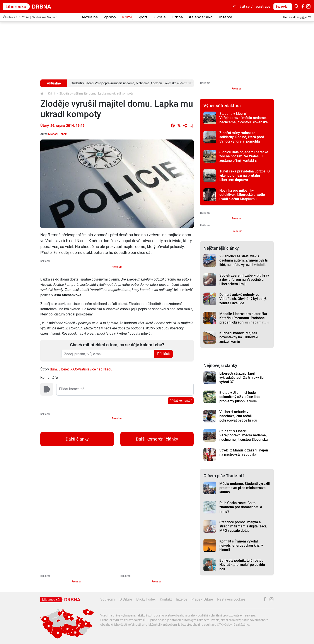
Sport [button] (142, 17)
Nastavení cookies (231, 599)
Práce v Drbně (202, 599)
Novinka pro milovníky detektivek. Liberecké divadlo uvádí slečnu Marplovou (242, 195)
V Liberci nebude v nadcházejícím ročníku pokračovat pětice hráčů (238, 416)
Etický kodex (146, 599)
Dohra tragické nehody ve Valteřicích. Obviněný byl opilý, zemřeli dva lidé (243, 299)
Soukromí (108, 599)
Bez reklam (283, 7)
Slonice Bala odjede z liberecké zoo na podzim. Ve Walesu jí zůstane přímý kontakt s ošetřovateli (244, 158)
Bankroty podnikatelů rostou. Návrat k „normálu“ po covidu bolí (242, 565)
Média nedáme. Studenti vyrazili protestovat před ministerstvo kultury (245, 488)
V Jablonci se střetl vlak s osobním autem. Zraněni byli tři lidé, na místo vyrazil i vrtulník (244, 260)
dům (53, 369)
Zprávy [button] (110, 17)
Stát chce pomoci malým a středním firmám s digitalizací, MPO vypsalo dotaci (243, 526)
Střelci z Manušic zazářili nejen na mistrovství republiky (244, 452)
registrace (262, 6)
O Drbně (126, 599)
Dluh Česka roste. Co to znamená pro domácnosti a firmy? (241, 507)
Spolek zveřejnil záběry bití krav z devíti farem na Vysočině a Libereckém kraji (244, 280)
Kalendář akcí (201, 17)
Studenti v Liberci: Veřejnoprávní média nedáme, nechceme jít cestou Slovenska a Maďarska (244, 120)
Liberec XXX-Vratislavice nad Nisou (85, 369)
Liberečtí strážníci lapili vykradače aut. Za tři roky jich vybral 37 (242, 378)
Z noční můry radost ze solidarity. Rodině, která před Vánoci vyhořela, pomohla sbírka (242, 139)
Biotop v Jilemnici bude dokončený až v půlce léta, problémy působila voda (240, 397)
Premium (117, 267)
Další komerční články (157, 439)
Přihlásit (164, 354)
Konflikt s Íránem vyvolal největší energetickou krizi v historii (241, 546)
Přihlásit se (241, 6)
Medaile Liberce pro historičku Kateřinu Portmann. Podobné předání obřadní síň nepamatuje (244, 318)
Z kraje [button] (160, 17)
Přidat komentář (181, 401)
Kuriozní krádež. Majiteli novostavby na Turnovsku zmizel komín (239, 337)
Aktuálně (90, 17)
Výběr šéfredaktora (222, 106)
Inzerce (226, 17)
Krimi (127, 17)
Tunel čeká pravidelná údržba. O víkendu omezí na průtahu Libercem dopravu (245, 176)
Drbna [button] (177, 17)
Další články (77, 439)
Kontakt (166, 599)
